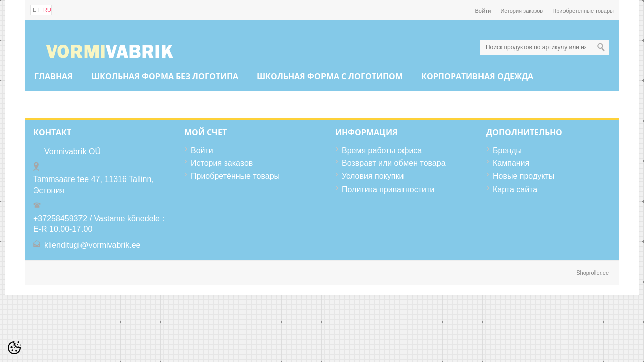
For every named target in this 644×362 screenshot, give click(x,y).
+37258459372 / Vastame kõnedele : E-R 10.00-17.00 (99, 224)
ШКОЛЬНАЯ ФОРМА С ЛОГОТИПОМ (330, 76)
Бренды (507, 151)
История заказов (521, 11)
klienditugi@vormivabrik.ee (92, 245)
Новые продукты (524, 176)
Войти (483, 11)
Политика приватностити (388, 189)
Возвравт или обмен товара (394, 163)
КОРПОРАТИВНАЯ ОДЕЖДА (477, 76)
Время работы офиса (382, 151)
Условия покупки (373, 176)
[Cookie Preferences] (14, 348)
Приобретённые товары (583, 11)
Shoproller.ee (592, 273)
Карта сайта (515, 189)
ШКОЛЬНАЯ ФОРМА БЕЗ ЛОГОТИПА (165, 76)
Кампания (511, 163)
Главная (54, 76)
